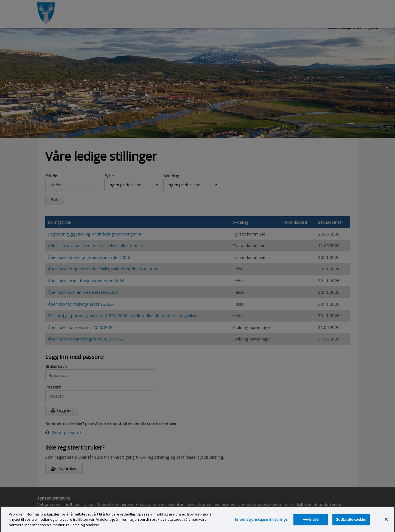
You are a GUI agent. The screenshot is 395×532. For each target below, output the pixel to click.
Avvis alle (311, 523)
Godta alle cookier (351, 523)
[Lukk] (386, 523)
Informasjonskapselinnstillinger (262, 523)
